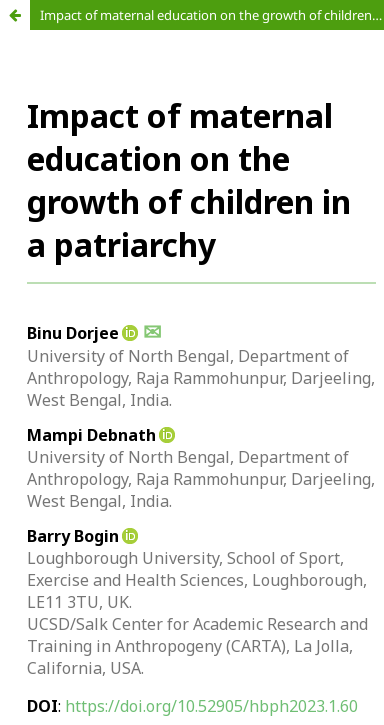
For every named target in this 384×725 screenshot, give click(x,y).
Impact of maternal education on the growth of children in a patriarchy (212, 15)
